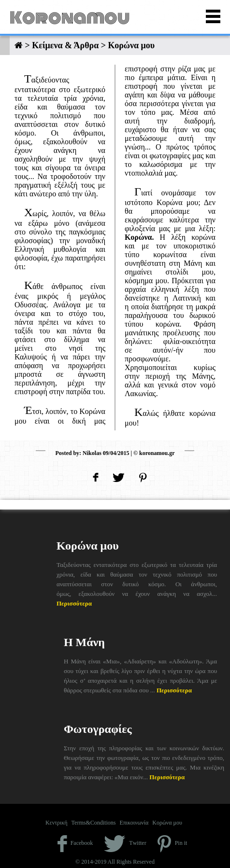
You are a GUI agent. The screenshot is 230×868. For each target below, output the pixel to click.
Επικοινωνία (134, 823)
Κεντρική (57, 823)
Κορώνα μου (167, 823)
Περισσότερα (74, 603)
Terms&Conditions (94, 823)
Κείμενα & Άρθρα (65, 45)
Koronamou (70, 18)
